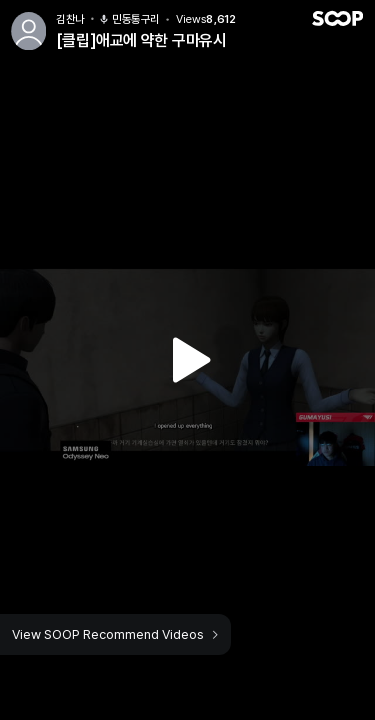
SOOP (337, 18)
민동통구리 (129, 19)
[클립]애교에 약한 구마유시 (141, 40)
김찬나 (70, 19)
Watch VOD (188, 360)
